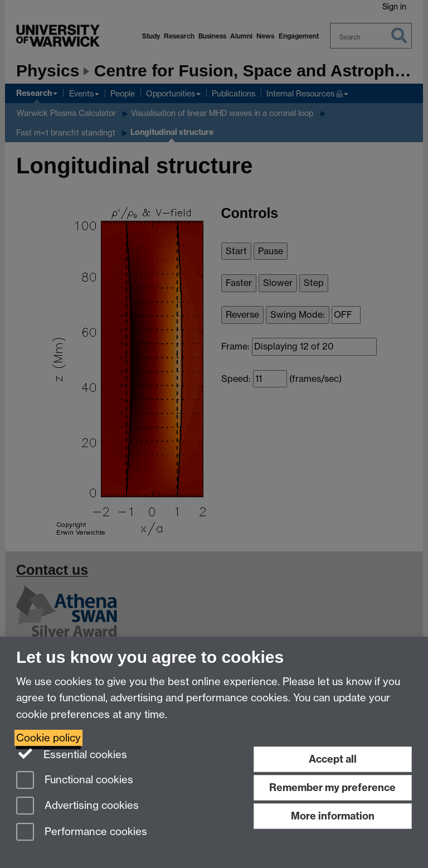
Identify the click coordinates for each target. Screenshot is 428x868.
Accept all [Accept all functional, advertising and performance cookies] (333, 759)
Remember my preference (332, 787)
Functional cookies (75, 781)
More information (333, 816)
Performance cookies (82, 833)
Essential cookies (72, 754)
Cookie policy (48, 738)
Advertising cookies (77, 806)
